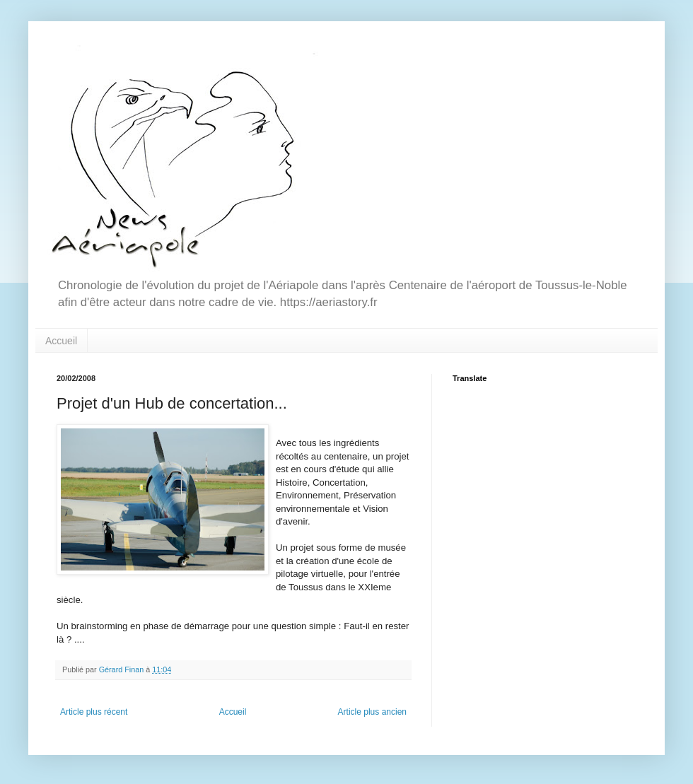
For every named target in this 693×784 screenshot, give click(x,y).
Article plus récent (94, 712)
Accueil (61, 341)
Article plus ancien (372, 712)
